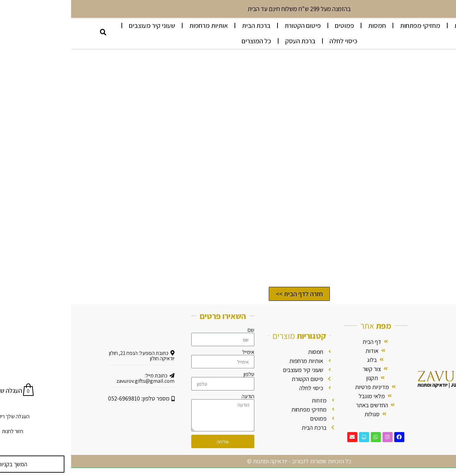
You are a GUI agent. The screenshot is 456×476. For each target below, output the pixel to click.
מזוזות (391, 25)
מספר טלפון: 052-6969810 (70, 398)
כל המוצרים (185, 41)
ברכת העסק (229, 41)
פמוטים (273, 25)
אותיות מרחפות (137, 25)
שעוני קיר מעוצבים (81, 25)
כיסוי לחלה (272, 41)
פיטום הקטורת (232, 25)
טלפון (178, 374)
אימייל (177, 352)
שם (180, 330)
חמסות (306, 25)
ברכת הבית (185, 25)
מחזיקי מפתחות (349, 25)
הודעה (177, 396)
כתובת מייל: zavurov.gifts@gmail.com (74, 378)
